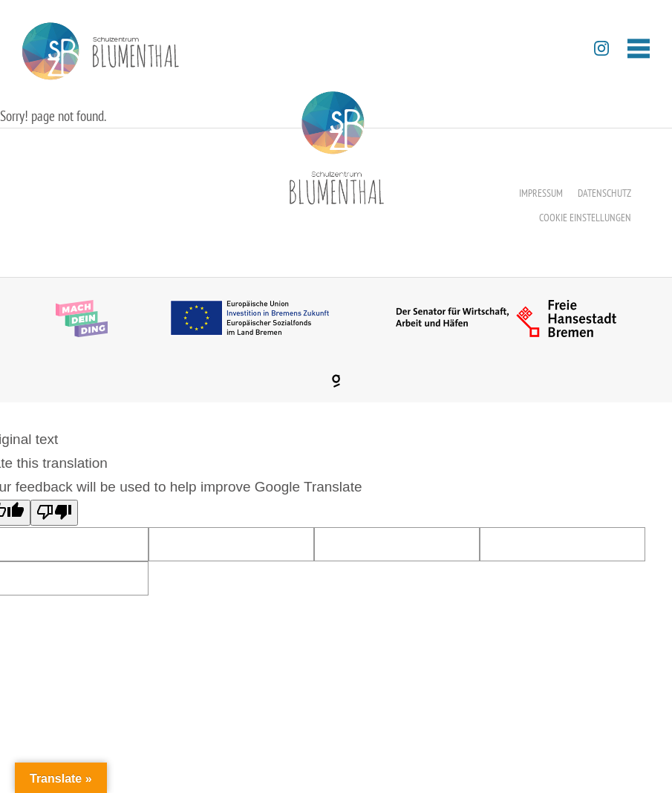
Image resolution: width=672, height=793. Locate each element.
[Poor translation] (54, 513)
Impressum (541, 193)
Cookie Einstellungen (585, 218)
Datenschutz (604, 193)
